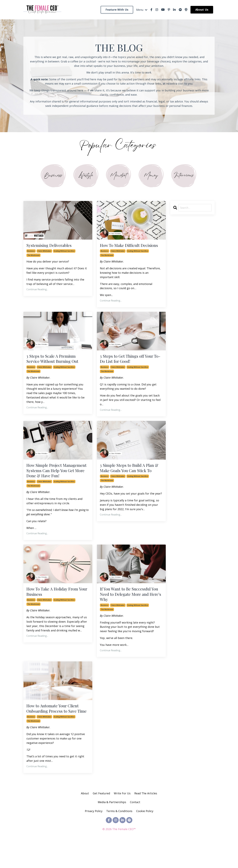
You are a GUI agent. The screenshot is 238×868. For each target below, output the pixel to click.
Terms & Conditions (119, 837)
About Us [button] (202, 10)
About (85, 819)
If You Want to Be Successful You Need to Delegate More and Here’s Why (131, 612)
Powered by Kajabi (119, 860)
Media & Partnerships (112, 828)
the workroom (33, 257)
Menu (142, 10)
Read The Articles (146, 819)
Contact (135, 828)
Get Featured (101, 819)
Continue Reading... (37, 291)
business (31, 252)
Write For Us (123, 819)
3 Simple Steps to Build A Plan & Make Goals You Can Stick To (130, 480)
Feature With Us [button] (117, 10)
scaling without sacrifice (64, 252)
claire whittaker (44, 252)
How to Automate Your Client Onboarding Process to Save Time (56, 731)
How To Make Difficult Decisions (122, 249)
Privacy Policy (94, 837)
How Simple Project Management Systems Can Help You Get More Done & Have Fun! (53, 483)
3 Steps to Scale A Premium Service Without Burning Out (56, 366)
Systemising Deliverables (52, 246)
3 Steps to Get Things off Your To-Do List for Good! (129, 366)
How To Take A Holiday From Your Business (56, 609)
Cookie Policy (145, 837)
